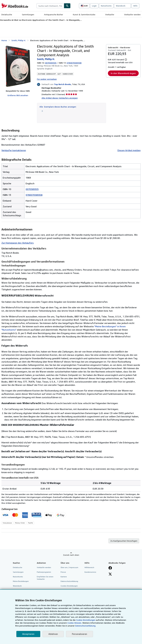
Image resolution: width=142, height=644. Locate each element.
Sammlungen (28, 14)
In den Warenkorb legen (123, 73)
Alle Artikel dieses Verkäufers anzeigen (60, 98)
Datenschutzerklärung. (86, 626)
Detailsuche (7, 14)
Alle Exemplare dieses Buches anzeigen (58, 107)
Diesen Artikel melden (129, 150)
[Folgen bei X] (110, 574)
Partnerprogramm (44, 572)
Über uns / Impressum (69, 567)
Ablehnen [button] (53, 634)
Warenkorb (17, 586)
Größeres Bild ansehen (18, 95)
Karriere (64, 577)
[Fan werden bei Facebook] (110, 568)
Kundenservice (90, 572)
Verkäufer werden (132, 14)
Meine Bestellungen (21, 581)
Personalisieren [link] (80, 634)
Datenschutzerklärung (69, 581)
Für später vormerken (47, 79)
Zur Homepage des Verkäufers (18, 243)
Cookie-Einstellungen (86, 620)
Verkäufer (110, 14)
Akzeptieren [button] (28, 634)
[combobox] (50, 6)
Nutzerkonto (106, 6)
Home (4, 40)
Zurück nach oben (71, 555)
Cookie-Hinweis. (75, 623)
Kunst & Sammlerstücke (84, 14)
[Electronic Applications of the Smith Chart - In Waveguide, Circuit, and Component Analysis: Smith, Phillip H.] (18, 66)
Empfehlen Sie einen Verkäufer (45, 578)
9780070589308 (34, 195)
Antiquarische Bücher (54, 14)
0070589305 (51, 63)
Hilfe (135, 6)
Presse (63, 572)
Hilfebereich (89, 567)
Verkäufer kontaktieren (14, 150)
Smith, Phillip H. (19, 40)
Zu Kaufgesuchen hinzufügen (124, 541)
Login (94, 6)
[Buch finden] (67, 6)
